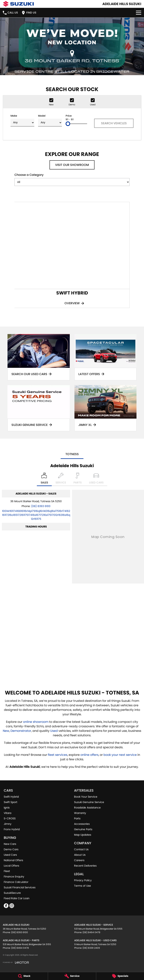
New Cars (10, 844)
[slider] (68, 124)
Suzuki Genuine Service (89, 802)
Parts (77, 818)
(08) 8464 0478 (91, 932)
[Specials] (120, 976)
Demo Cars (11, 849)
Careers (79, 860)
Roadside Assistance (87, 808)
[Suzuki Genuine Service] (39, 408)
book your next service (120, 755)
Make (22, 120)
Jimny (8, 824)
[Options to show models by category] (72, 182)
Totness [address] (72, 454)
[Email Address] (36, 515)
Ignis (7, 808)
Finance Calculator (16, 882)
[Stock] (24, 976)
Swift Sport (10, 802)
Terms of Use (82, 886)
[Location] (44, 479)
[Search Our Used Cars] (39, 357)
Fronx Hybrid (12, 829)
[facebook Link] (6, 906)
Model (50, 120)
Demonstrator (21, 731)
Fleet (7, 871)
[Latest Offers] (106, 357)
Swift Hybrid (11, 797)
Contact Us (81, 849)
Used (54, 731)
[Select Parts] (78, 479)
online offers (89, 755)
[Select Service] (61, 479)
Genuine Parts (83, 829)
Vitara (7, 813)
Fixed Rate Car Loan (17, 898)
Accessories (82, 824)
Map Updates (83, 835)
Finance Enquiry (14, 877)
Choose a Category (72, 179)
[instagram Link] (12, 906)
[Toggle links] (16, 962)
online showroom (36, 722)
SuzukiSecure (12, 893)
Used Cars (10, 855)
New (6, 731)
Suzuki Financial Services (20, 887)
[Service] (72, 976)
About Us (80, 855)
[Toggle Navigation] (139, 13)
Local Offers (11, 866)
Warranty (80, 813)
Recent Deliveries (85, 866)
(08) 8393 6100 (41, 506)
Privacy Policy (83, 880)
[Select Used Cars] (96, 479)
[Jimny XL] (106, 408)
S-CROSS (10, 818)
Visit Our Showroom (72, 165)
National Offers (13, 860)
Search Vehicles (114, 123)
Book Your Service (86, 797)
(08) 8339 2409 (91, 948)
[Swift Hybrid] (72, 255)
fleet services (58, 755)
